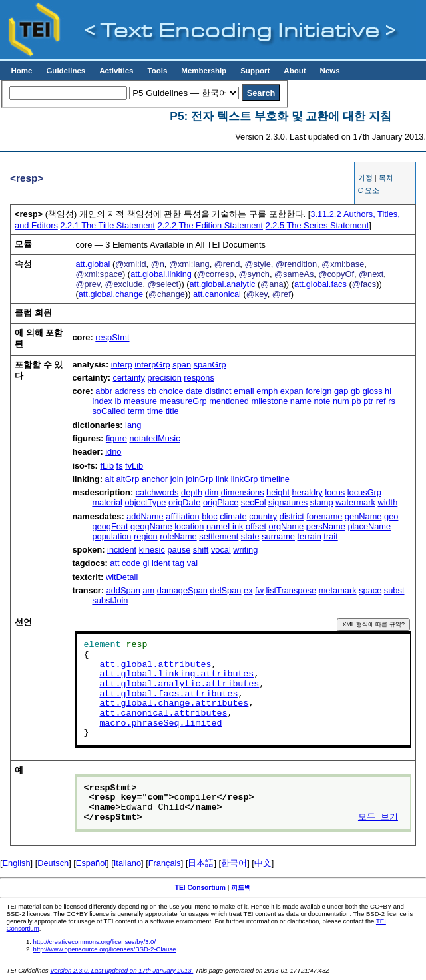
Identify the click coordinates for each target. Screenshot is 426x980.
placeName (369, 526)
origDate (184, 502)
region (146, 536)
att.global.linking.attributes (176, 674)
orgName (287, 526)
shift (201, 550)
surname (278, 536)
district (292, 516)
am (148, 590)
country (263, 516)
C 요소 (369, 190)
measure (140, 401)
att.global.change (111, 294)
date (194, 391)
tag (178, 563)
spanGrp (210, 365)
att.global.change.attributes (174, 704)
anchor (155, 479)
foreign (319, 391)
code (131, 563)
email (244, 391)
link (222, 479)
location (189, 526)
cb (152, 391)
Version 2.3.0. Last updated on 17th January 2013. (121, 970)
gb (355, 391)
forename (324, 516)
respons (199, 378)
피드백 (241, 888)
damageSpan (182, 590)
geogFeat (110, 526)
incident (122, 550)
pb (356, 401)
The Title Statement (107, 225)
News (330, 71)
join (177, 479)
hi (388, 391)
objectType (146, 502)
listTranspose (291, 590)
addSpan (123, 590)
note (322, 401)
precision (165, 378)
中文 (263, 863)
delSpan (226, 590)
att (114, 563)
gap (341, 391)
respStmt (112, 337)
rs (392, 401)
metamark (338, 590)
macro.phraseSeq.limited (160, 724)
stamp (322, 502)
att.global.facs (320, 284)
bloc (209, 516)
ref (381, 401)
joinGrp (199, 479)
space (370, 590)
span (182, 365)
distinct (218, 391)
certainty (129, 378)
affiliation (182, 516)
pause (179, 550)
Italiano (127, 863)
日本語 (201, 863)
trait (330, 536)
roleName (178, 536)
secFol (254, 502)
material (107, 502)
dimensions (243, 492)
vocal (221, 550)
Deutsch (53, 863)
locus (335, 492)
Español (91, 863)
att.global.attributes (155, 665)
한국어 (234, 863)
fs (120, 466)
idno (113, 452)
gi (146, 563)
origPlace (221, 502)
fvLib (134, 466)
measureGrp (183, 401)
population (111, 536)
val (192, 563)
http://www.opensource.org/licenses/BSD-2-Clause (105, 949)
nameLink (225, 526)
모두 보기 (378, 818)
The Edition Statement (210, 225)
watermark (355, 502)
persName (326, 526)
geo (391, 516)
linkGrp (245, 479)
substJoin (110, 600)
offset (256, 526)
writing (245, 550)
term (136, 411)
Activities (116, 71)
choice (171, 391)
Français (165, 863)
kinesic (152, 550)
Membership (204, 71)
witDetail (122, 577)
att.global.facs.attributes (168, 694)
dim (212, 492)
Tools (157, 71)
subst (394, 590)
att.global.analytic (222, 284)
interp (122, 365)
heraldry (308, 492)
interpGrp (152, 365)
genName (363, 516)
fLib (107, 466)
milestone (269, 401)
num (341, 401)
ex (248, 590)
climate (233, 516)
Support (255, 71)
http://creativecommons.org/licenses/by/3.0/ (95, 942)
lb (118, 401)
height (278, 492)
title (172, 411)
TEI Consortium (200, 888)
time (155, 411)
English (17, 863)
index (102, 401)
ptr (368, 401)
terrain (310, 536)
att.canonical (217, 294)
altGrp (128, 479)
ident (161, 563)
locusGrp (364, 492)
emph (267, 391)
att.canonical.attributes (163, 714)
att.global (93, 264)
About (295, 71)
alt (109, 479)
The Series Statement (318, 225)
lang (133, 425)
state (250, 536)
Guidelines (66, 71)
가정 (365, 178)
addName (145, 516)
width (387, 502)
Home (21, 71)
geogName (151, 526)
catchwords (157, 492)
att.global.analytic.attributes (179, 684)
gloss (373, 391)
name (301, 401)
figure (116, 438)
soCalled (108, 411)
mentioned (229, 401)
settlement (219, 536)
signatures (288, 502)
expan (292, 391)
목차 (386, 178)
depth (192, 492)
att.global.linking (161, 274)
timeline (275, 479)
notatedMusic (154, 438)
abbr (104, 391)
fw (259, 590)
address (130, 391)
